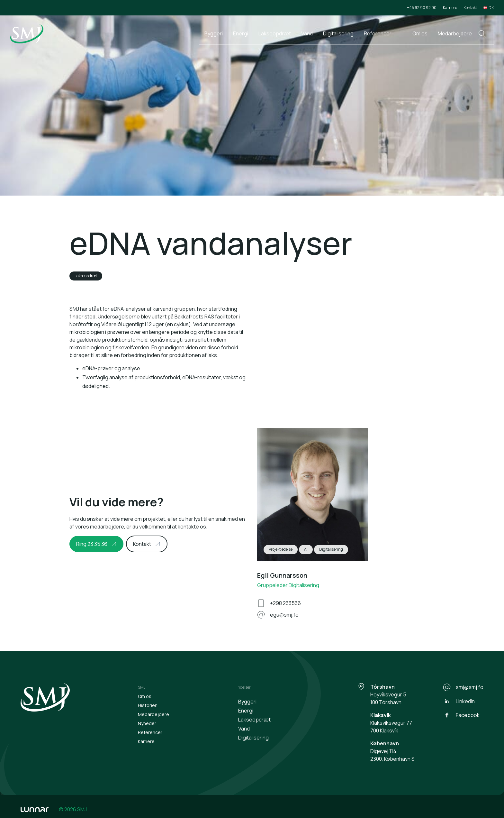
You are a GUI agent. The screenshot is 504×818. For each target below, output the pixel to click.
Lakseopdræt (275, 33)
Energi (241, 33)
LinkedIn (459, 701)
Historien (148, 705)
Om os (420, 33)
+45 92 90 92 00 (422, 8)
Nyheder (147, 723)
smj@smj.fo (463, 687)
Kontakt (470, 8)
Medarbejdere (455, 33)
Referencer (378, 33)
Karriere (450, 8)
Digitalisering (338, 33)
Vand (307, 33)
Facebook (461, 715)
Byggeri (214, 33)
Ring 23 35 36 (92, 544)
